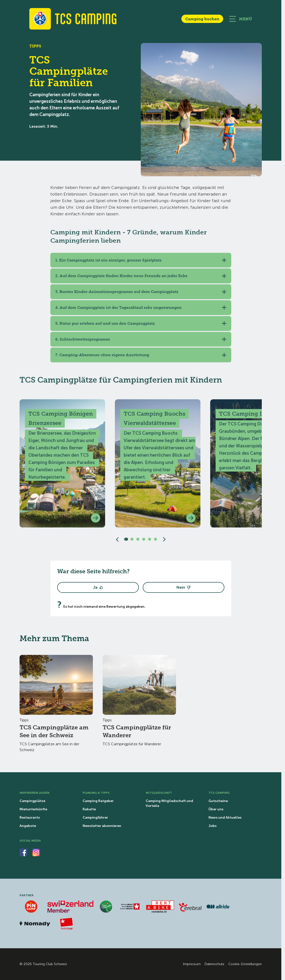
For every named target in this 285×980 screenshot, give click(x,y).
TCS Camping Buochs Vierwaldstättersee (154, 421)
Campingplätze (32, 801)
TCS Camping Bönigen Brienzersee (61, 421)
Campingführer (95, 818)
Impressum (192, 964)
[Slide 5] (150, 542)
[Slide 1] (126, 542)
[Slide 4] (144, 542)
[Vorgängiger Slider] (117, 542)
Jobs (213, 826)
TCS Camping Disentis (251, 417)
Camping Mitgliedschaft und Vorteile (169, 803)
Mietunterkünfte (33, 809)
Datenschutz (214, 964)
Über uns (216, 809)
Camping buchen (202, 19)
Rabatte (89, 809)
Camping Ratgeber (98, 801)
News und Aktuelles (225, 818)
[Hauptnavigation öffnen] (241, 19)
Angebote (28, 826)
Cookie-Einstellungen (245, 964)
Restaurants (30, 818)
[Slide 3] (138, 542)
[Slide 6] (155, 542)
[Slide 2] (132, 542)
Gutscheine (218, 801)
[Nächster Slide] (164, 542)
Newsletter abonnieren (102, 826)
